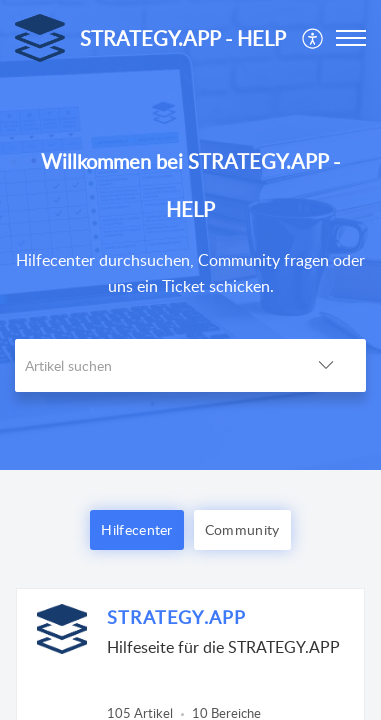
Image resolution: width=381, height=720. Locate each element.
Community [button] (242, 529)
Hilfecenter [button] (136, 529)
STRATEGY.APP (176, 617)
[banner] (190, 235)
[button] (313, 38)
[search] (150, 365)
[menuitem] (313, 38)
